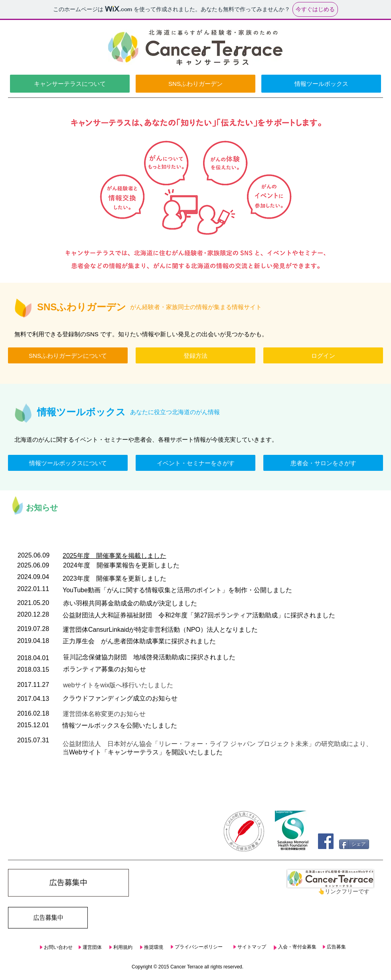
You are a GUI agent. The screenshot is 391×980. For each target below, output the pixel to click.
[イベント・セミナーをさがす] (195, 463)
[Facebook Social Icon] (326, 841)
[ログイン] (323, 355)
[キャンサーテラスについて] (70, 84)
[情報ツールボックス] (321, 84)
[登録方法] (195, 355)
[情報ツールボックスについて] (68, 463)
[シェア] (354, 844)
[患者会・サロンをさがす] (323, 463)
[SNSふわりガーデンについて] (68, 355)
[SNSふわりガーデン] (195, 84)
